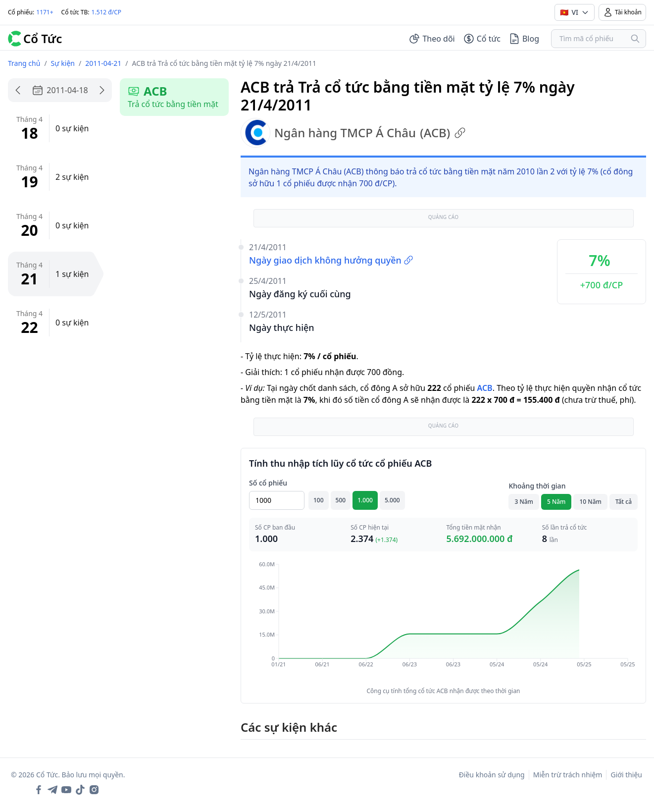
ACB (484, 388)
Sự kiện (63, 63)
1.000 (365, 500)
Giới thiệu (626, 775)
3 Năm (524, 502)
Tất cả (624, 502)
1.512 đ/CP (107, 12)
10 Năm (590, 502)
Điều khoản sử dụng (492, 775)
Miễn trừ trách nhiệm (568, 775)
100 (319, 500)
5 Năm (556, 502)
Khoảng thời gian (537, 486)
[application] (443, 621)
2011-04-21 (103, 63)
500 (341, 500)
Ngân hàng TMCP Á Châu (353, 133)
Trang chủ (24, 63)
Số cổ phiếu (268, 483)
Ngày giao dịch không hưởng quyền (331, 260)
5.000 (392, 500)
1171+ (45, 12)
